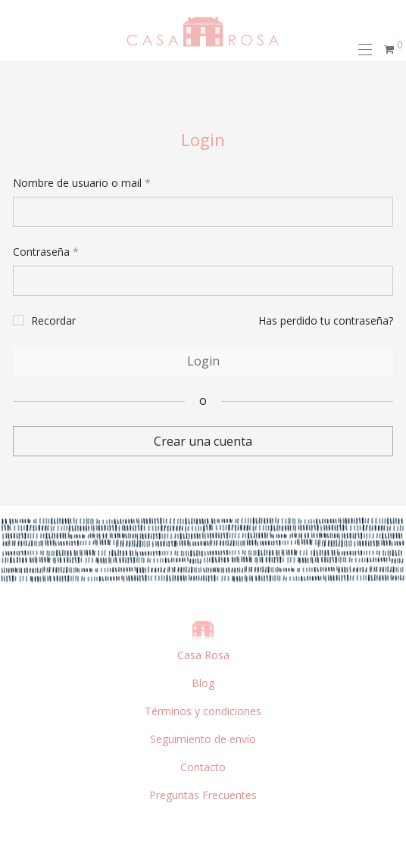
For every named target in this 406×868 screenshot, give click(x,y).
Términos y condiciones (203, 711)
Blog (203, 683)
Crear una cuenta (203, 441)
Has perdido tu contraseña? (326, 320)
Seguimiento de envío (203, 739)
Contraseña (46, 252)
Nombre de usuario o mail (82, 183)
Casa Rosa (203, 655)
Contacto (203, 767)
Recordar (53, 320)
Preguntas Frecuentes (203, 795)
